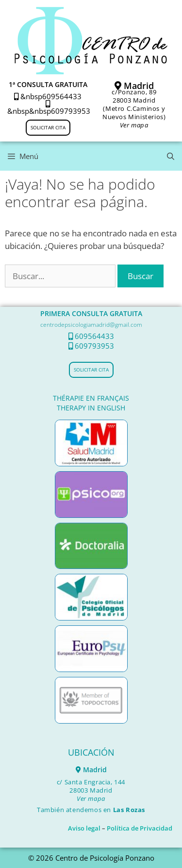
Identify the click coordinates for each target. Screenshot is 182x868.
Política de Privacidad (140, 828)
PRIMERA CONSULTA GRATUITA (91, 313)
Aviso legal (84, 828)
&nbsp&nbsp (29, 108)
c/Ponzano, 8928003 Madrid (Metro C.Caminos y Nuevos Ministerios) (134, 108)
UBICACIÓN (91, 752)
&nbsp (28, 96)
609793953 (71, 111)
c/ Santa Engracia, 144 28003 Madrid (91, 790)
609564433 (62, 96)
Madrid (134, 86)
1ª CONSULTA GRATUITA (48, 84)
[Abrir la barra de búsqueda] (171, 156)
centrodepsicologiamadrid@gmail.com (91, 325)
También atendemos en (91, 810)
